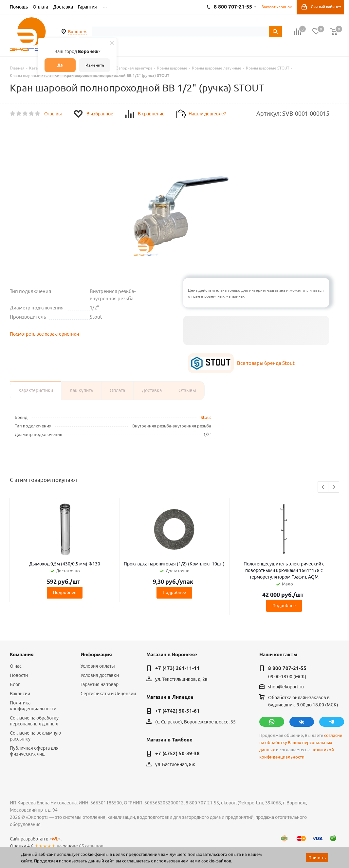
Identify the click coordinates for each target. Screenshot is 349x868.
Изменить (95, 65)
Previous (323, 487)
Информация (96, 655)
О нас (16, 666)
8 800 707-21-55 (287, 668)
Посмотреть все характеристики (44, 334)
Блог (15, 684)
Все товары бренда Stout (266, 363)
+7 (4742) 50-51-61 (177, 711)
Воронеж (77, 31)
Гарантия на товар (100, 684)
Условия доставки (100, 675)
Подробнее (65, 592)
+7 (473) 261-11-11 (177, 668)
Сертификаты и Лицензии (108, 694)
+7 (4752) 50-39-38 (177, 754)
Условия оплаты (98, 666)
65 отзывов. (92, 846)
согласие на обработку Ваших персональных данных (301, 743)
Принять (317, 858)
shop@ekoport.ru (286, 687)
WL (55, 839)
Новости (19, 675)
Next (334, 487)
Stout (206, 417)
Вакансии (20, 694)
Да (60, 65)
